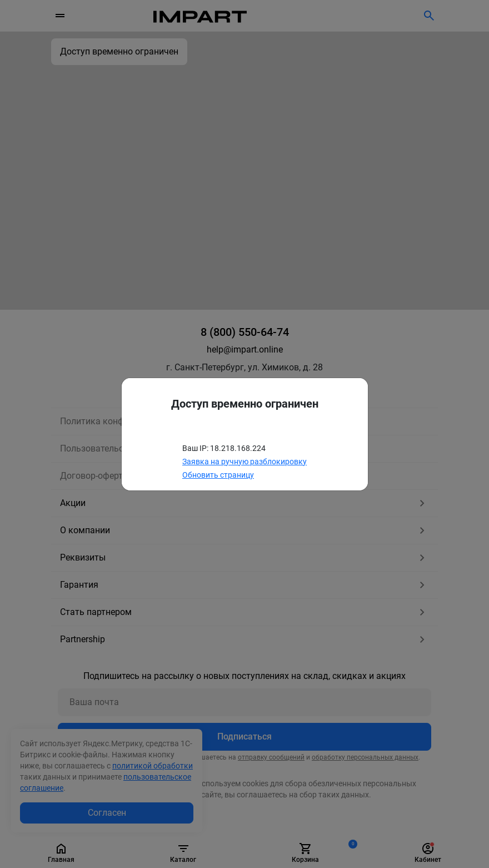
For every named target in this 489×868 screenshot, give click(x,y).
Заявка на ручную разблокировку (244, 462)
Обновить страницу (218, 475)
